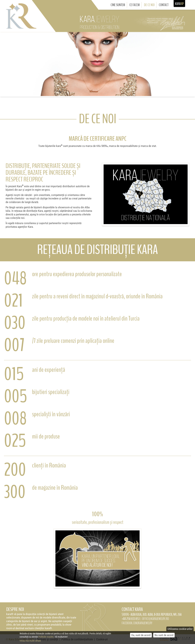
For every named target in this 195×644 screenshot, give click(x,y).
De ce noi (149, 5)
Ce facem (135, 5)
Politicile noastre (46, 638)
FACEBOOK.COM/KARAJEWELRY (137, 623)
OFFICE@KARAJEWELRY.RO (155, 619)
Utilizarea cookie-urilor (180, 630)
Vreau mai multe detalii (30, 642)
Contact (164, 5)
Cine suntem (118, 5)
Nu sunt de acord (164, 636)
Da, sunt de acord (141, 636)
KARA (179, 3)
